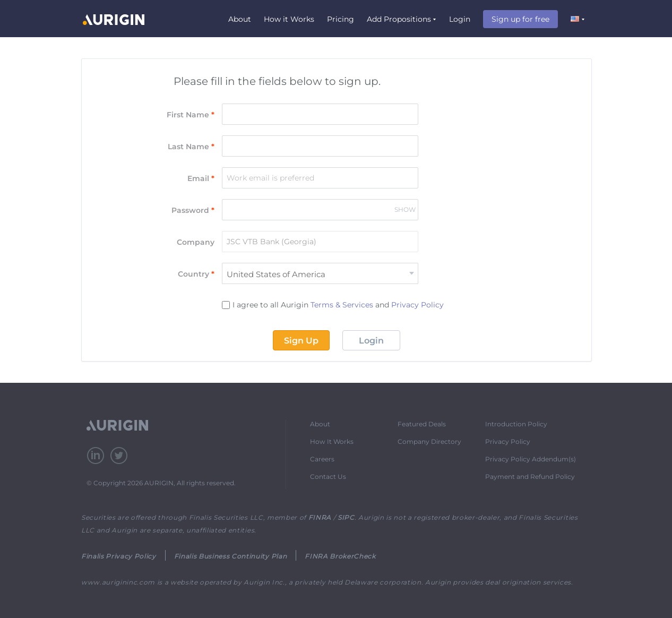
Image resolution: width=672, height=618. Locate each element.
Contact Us (328, 477)
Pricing (341, 19)
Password (193, 210)
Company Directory (429, 441)
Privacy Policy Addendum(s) (531, 459)
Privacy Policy (417, 305)
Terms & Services (342, 305)
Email (201, 178)
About (240, 19)
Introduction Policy (516, 424)
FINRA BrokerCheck (340, 556)
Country (196, 274)
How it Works (289, 19)
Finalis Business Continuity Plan (230, 556)
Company (196, 242)
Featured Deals (422, 424)
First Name (191, 115)
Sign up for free (520, 19)
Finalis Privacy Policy (119, 556)
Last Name (191, 147)
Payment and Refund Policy (530, 477)
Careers (322, 459)
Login (460, 19)
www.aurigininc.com (118, 582)
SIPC (346, 517)
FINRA (320, 517)
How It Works (332, 441)
